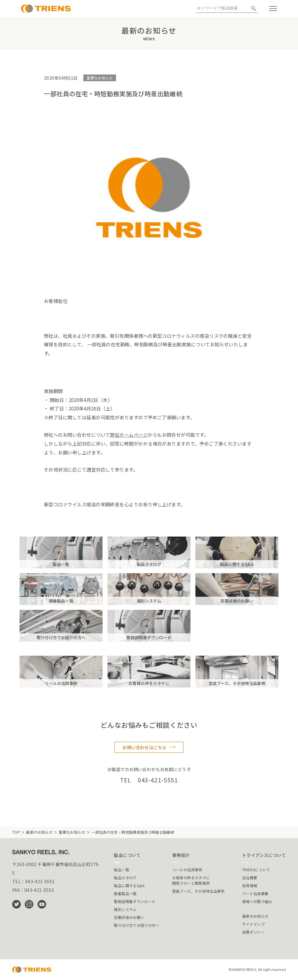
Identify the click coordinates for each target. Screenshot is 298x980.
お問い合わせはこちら (144, 747)
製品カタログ (125, 878)
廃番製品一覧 (125, 893)
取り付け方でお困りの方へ (136, 925)
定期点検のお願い (129, 917)
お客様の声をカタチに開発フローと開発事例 (191, 880)
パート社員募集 (255, 893)
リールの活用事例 (187, 870)
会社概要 (250, 878)
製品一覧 (121, 870)
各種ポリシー (253, 932)
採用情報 (250, 885)
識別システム (125, 909)
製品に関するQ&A (129, 885)
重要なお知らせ (100, 78)
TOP (16, 832)
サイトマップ (253, 924)
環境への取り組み (257, 901)
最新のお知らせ (39, 832)
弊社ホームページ (129, 435)
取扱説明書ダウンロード (135, 901)
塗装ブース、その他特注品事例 (198, 891)
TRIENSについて (256, 870)
